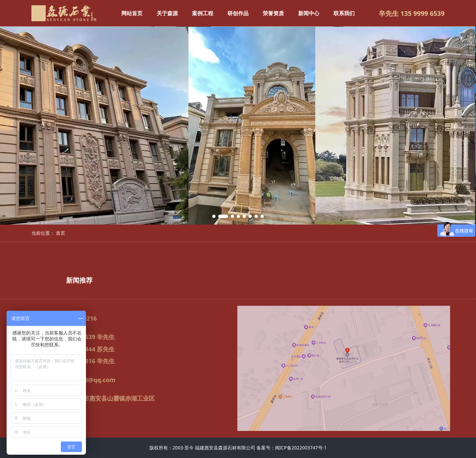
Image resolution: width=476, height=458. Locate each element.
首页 (60, 233)
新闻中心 (309, 13)
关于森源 (167, 13)
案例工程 (203, 13)
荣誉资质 (273, 13)
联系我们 (344, 13)
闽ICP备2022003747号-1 (301, 448)
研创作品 (238, 13)
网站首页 (132, 13)
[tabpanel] (238, 125)
